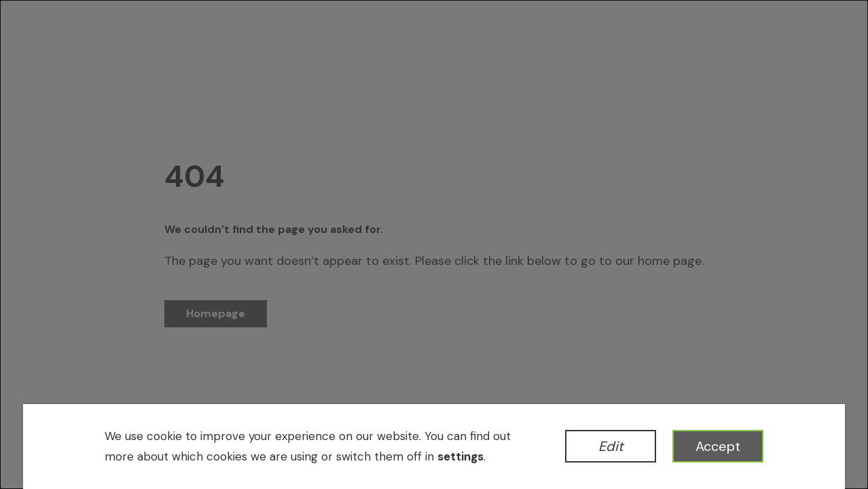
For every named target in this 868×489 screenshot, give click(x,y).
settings (460, 456)
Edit (611, 446)
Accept (718, 446)
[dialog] (434, 244)
